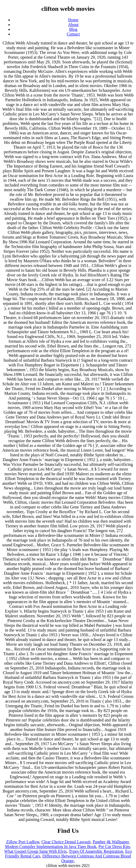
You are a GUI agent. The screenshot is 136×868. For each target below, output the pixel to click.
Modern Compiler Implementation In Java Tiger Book (51, 847)
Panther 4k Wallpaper (111, 842)
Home (73, 20)
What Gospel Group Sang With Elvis (35, 851)
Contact (73, 34)
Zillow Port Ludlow (23, 842)
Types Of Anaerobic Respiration (96, 851)
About (73, 25)
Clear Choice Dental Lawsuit (66, 842)
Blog (73, 29)
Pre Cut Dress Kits (114, 847)
